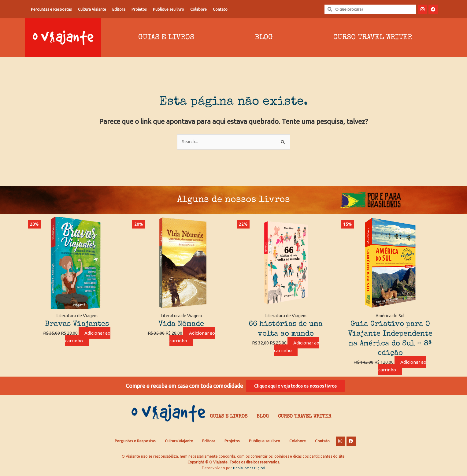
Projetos (139, 9)
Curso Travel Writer (373, 38)
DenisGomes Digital (249, 470)
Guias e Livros (166, 38)
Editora (119, 9)
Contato (220, 9)
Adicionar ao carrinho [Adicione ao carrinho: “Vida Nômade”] (192, 337)
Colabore (198, 9)
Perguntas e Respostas (51, 9)
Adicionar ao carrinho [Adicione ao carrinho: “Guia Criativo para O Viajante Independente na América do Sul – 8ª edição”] (402, 366)
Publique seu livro (169, 9)
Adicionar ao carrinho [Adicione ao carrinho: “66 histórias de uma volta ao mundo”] (297, 347)
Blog (264, 38)
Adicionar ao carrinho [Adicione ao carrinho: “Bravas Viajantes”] (88, 337)
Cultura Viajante (92, 9)
